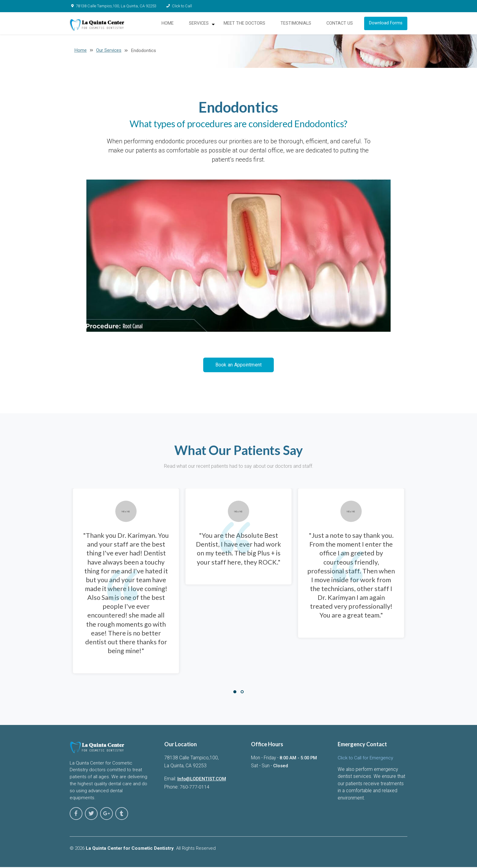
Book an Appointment (238, 367)
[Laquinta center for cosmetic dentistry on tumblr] (115, 816)
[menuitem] (204, 25)
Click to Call (176, 6)
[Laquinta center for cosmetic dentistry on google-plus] (102, 816)
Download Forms (387, 25)
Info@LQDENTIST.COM (202, 782)
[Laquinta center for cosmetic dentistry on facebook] (75, 816)
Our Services (109, 53)
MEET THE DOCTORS (247, 25)
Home (80, 53)
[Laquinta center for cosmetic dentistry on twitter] (89, 816)
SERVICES (201, 25)
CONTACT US (340, 25)
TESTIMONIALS (297, 25)
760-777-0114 (195, 790)
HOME (171, 25)
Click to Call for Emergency (366, 761)
